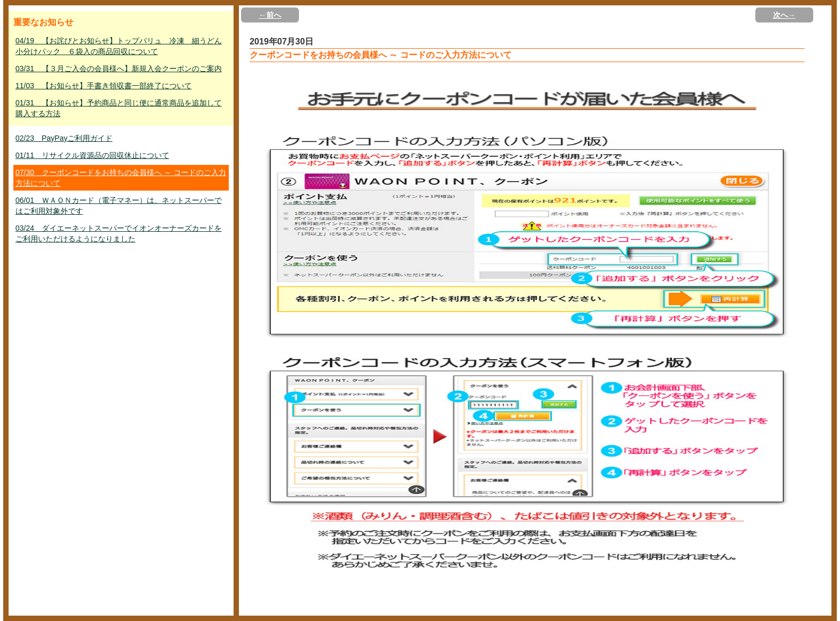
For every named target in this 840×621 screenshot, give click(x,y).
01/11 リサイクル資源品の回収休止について (92, 155)
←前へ (270, 15)
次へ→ (784, 15)
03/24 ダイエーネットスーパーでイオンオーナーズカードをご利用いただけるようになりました (119, 233)
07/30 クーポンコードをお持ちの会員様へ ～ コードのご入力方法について (121, 178)
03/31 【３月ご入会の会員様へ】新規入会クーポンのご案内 (119, 69)
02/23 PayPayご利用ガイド (64, 138)
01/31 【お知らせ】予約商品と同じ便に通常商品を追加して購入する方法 (119, 108)
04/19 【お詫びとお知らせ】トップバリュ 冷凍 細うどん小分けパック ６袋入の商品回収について (119, 46)
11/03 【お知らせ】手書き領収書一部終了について (104, 86)
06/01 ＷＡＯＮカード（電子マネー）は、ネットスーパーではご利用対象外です (119, 206)
